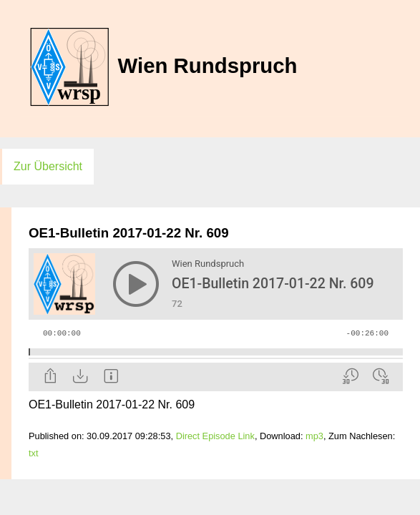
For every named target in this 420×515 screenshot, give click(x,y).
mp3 (314, 436)
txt (34, 453)
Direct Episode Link (215, 436)
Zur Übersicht (48, 166)
